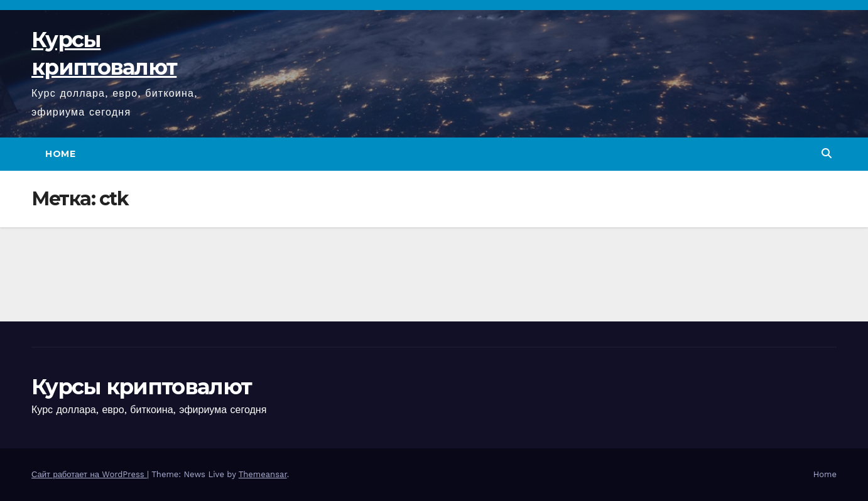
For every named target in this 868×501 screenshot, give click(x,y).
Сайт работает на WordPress (89, 474)
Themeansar (263, 474)
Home (60, 154)
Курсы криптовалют (141, 387)
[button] (827, 154)
